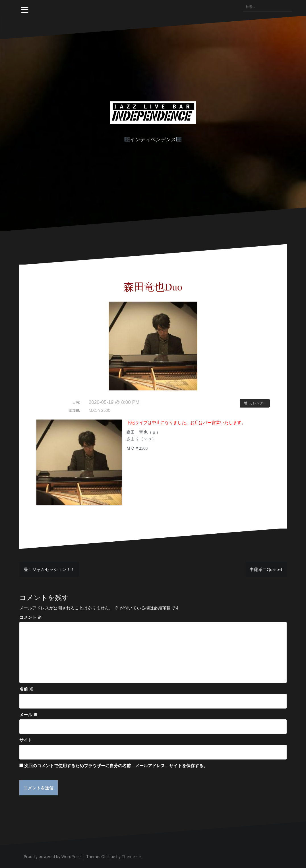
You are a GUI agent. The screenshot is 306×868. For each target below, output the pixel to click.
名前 (26, 689)
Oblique (108, 856)
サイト (26, 740)
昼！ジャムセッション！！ (49, 569)
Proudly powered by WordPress (53, 856)
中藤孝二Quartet (266, 569)
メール (28, 715)
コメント (31, 617)
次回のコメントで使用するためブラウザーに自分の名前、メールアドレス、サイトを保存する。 (116, 765)
